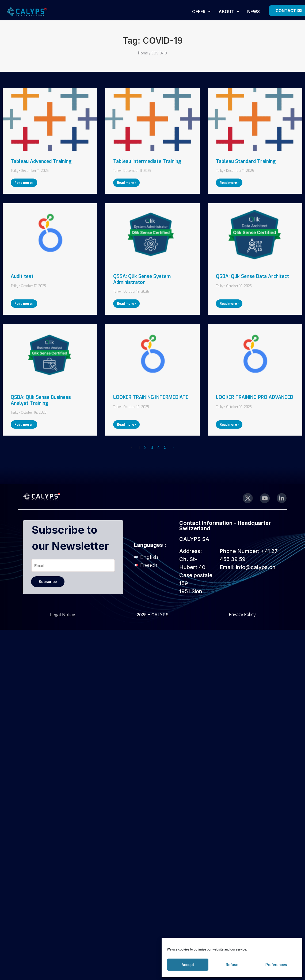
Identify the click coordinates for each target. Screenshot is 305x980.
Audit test (22, 276)
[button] (201, 12)
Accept (188, 965)
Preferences (276, 965)
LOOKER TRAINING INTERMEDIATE (151, 397)
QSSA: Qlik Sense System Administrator (142, 279)
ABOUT (229, 12)
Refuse (232, 965)
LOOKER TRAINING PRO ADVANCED (255, 397)
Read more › (24, 183)
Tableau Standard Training (246, 161)
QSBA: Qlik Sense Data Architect (252, 276)
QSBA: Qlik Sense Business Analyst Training (41, 400)
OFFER (201, 12)
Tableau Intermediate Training (147, 161)
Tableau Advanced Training (41, 161)
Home (143, 53)
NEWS (253, 12)
